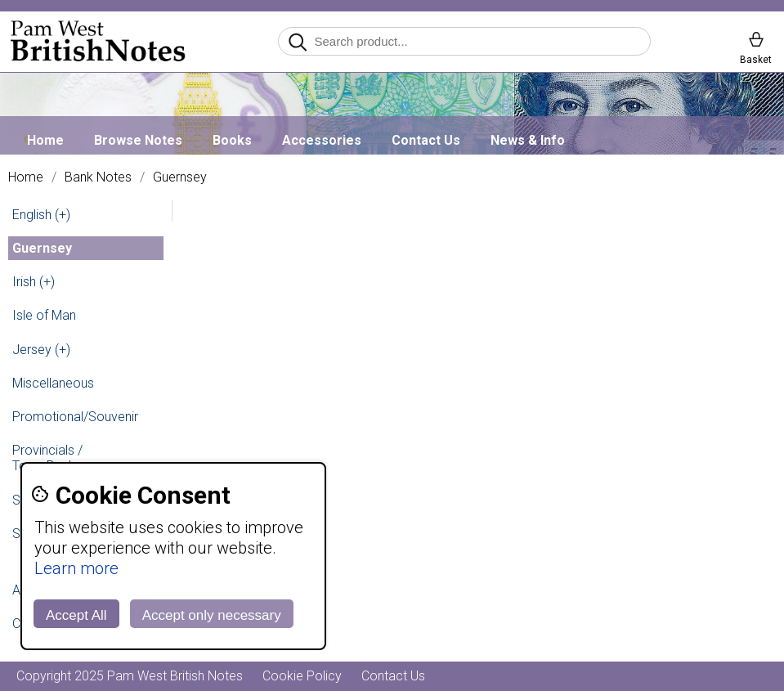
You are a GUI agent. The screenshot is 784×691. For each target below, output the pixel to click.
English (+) (41, 215)
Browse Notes (138, 140)
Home (45, 140)
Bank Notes (98, 177)
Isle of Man (44, 315)
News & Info (528, 140)
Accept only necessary (212, 615)
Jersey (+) (41, 350)
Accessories (322, 140)
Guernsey (180, 177)
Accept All (76, 615)
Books (232, 140)
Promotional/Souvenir (75, 417)
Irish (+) (34, 282)
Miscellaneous (53, 383)
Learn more (76, 568)
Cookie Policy (302, 676)
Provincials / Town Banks (47, 458)
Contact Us (426, 140)
